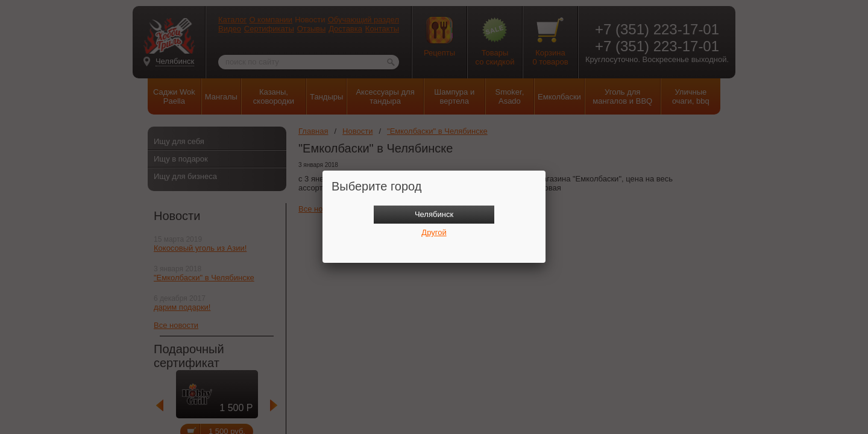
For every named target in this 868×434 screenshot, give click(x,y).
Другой (434, 232)
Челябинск (434, 214)
